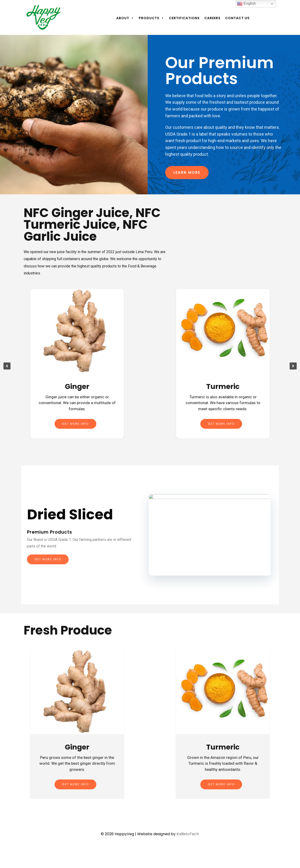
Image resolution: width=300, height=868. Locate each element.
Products (152, 18)
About (125, 18)
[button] (7, 366)
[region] (150, 115)
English (246, 4)
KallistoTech (188, 834)
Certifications (184, 18)
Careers (212, 18)
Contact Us (237, 18)
